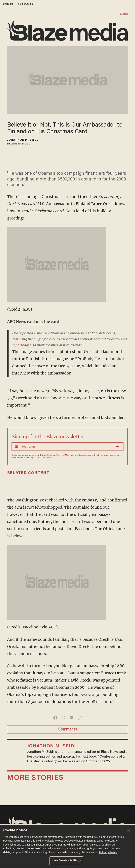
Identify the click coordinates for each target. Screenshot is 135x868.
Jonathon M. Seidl (23, 140)
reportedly (20, 345)
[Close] (129, 831)
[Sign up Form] (67, 447)
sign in (8, 4)
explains (35, 322)
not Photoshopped (45, 507)
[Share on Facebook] (55, 718)
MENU (124, 15)
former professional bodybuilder (93, 417)
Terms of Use (63, 455)
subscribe (26, 4)
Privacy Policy (46, 455)
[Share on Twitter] (64, 718)
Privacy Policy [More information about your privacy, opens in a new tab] (108, 853)
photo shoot (71, 352)
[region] (67, 846)
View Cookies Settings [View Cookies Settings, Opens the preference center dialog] (66, 861)
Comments (67, 730)
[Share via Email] (72, 718)
